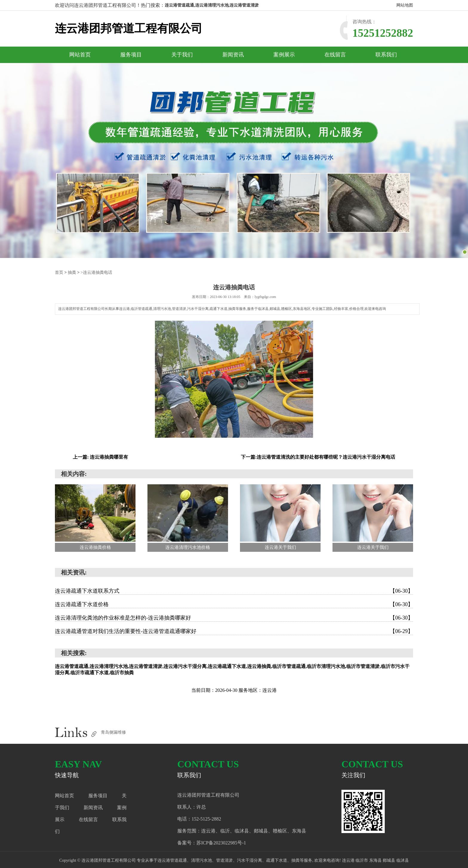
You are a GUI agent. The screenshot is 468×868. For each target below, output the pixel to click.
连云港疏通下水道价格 (234, 604)
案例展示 (284, 55)
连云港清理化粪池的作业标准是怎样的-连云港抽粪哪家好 (234, 618)
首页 (59, 272)
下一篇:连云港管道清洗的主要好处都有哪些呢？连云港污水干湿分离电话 (318, 457)
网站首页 (80, 55)
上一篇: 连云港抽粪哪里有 (100, 457)
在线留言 (335, 55)
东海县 (376, 860)
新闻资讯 (233, 55)
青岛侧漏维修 (113, 732)
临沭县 (403, 860)
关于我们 (182, 55)
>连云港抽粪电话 (96, 272)
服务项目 (131, 55)
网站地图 (405, 5)
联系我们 (386, 55)
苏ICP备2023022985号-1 (221, 843)
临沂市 (362, 860)
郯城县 (390, 860)
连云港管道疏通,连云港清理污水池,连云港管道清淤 (212, 5)
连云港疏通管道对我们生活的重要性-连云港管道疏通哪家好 (234, 631)
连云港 (349, 860)
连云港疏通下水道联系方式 (234, 591)
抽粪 (72, 272)
